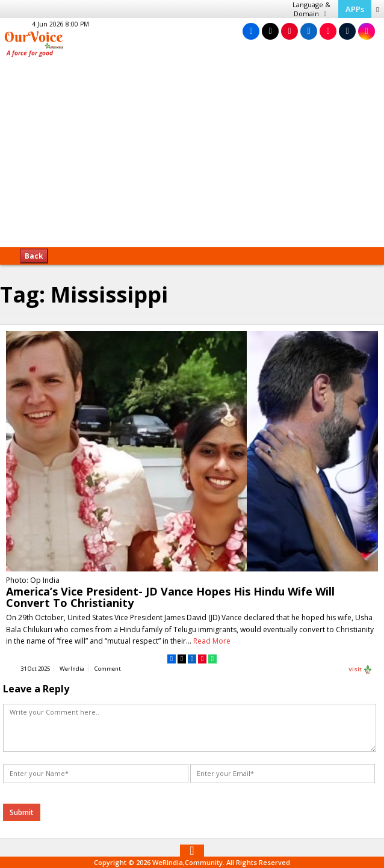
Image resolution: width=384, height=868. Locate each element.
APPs (355, 9)
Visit (361, 669)
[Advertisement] (192, 156)
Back (34, 256)
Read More (212, 641)
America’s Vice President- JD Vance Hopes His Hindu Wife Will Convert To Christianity (170, 597)
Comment (108, 669)
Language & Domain (311, 9)
